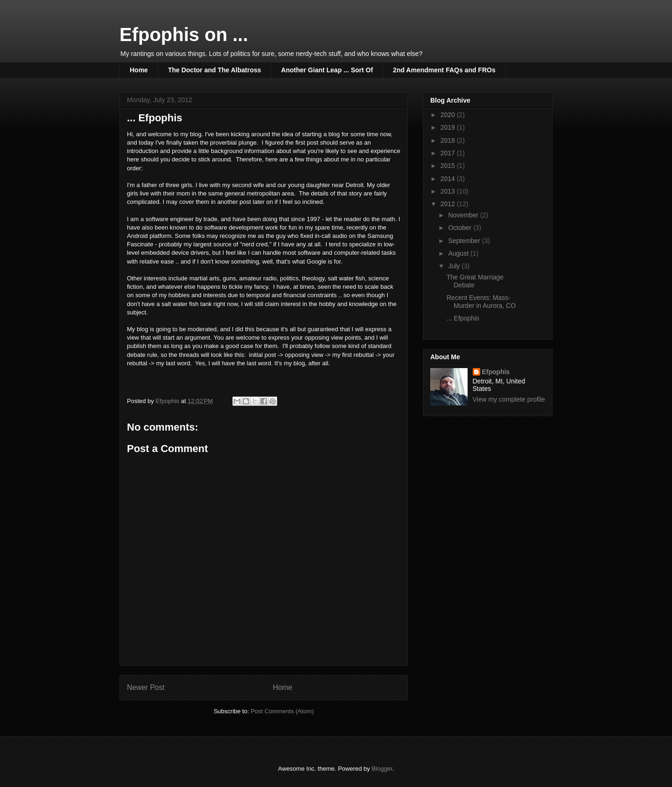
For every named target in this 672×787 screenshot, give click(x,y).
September (465, 241)
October (461, 228)
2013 (449, 191)
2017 (449, 153)
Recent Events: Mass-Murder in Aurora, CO (481, 302)
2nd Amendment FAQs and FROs (444, 70)
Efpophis (496, 372)
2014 (449, 179)
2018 (449, 140)
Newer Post (146, 687)
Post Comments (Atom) (282, 711)
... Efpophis (463, 318)
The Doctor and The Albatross (214, 70)
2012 (449, 204)
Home (139, 70)
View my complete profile (509, 399)
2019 (449, 127)
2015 (449, 166)
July (455, 266)
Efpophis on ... (184, 35)
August (459, 253)
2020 (449, 115)
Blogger (382, 769)
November (464, 215)
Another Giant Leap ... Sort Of (327, 70)
